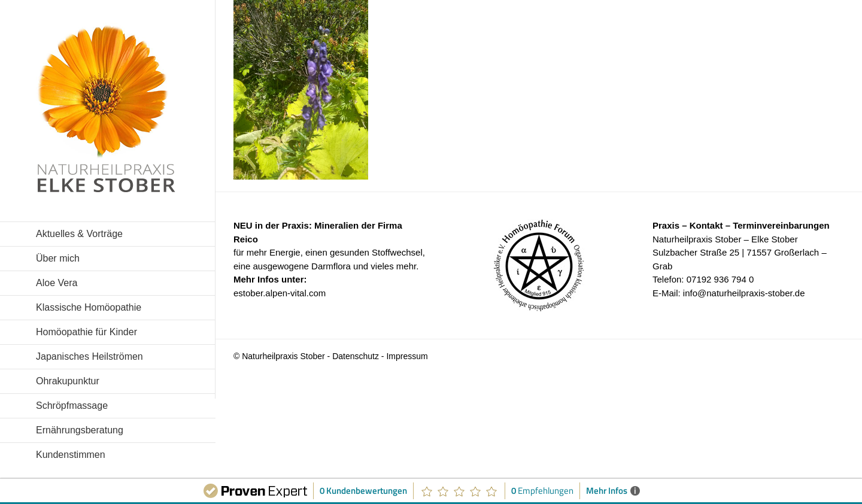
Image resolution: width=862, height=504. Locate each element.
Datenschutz (356, 356)
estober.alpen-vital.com (280, 293)
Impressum (407, 356)
